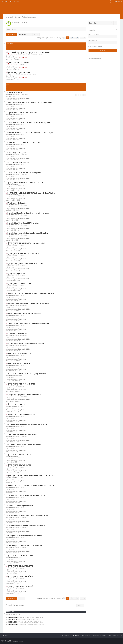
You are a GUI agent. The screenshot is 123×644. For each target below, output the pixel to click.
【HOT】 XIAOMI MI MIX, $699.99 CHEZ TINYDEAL (26, 183)
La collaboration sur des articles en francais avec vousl (27, 425)
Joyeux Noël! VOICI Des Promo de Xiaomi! (22, 113)
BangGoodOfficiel (13, 94)
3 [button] (73, 38)
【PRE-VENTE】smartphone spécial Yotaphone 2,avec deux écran (31, 293)
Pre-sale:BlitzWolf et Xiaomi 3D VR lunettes (23, 223)
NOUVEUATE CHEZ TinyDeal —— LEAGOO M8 (24, 143)
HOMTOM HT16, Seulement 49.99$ (20, 586)
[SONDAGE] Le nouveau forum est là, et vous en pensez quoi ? (30, 52)
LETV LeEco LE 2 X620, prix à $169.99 (21, 576)
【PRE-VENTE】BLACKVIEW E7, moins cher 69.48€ (26, 243)
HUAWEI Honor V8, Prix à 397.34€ (20, 283)
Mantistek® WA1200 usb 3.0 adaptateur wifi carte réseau (28, 304)
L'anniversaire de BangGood (17, 203)
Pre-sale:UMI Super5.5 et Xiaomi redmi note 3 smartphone (28, 213)
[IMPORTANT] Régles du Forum (19, 72)
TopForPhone (12, 54)
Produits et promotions (16, 93)
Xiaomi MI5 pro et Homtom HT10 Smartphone (24, 173)
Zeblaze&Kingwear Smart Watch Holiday (22, 435)
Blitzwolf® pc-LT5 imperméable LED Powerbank (25, 546)
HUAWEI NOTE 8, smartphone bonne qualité (23, 253)
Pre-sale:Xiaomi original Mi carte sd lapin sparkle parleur (28, 233)
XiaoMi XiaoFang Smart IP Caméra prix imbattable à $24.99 (29, 123)
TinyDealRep (12, 104)
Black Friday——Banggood (17, 153)
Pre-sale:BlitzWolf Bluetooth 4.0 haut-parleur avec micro (28, 516)
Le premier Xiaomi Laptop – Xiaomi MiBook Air (24, 445)
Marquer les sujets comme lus (46, 38)
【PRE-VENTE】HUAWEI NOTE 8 (19, 465)
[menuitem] (16, 1)
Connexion (92, 30)
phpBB (11, 640)
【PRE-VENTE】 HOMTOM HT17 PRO (21, 415)
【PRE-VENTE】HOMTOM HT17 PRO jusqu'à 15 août (27, 374)
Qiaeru (23, 642)
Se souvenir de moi (96, 47)
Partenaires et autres (17, 23)
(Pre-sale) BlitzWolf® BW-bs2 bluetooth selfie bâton (26, 526)
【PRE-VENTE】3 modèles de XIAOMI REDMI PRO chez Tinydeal (31, 485)
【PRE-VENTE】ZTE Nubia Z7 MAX (20, 556)
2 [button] (70, 38)
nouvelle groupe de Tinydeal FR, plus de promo (24, 314)
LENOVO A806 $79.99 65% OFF (19, 364)
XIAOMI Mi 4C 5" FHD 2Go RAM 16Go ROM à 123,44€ (26, 496)
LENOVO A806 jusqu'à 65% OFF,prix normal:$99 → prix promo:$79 (31, 475)
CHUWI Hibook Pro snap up (17, 273)
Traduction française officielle (10, 642)
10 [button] (81, 38)
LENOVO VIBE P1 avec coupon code (20, 354)
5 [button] (78, 38)
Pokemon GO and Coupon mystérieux (21, 506)
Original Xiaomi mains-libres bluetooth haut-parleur (26, 344)
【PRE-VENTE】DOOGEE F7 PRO (19, 455)
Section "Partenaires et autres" (18, 62)
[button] (65, 38)
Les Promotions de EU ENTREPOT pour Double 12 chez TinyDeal (31, 133)
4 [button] (75, 38)
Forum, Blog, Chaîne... (28, 54)
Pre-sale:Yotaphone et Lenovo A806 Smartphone (25, 263)
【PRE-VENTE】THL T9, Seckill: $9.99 (21, 384)
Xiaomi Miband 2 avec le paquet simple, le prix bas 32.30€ (28, 324)
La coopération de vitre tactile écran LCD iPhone (25, 536)
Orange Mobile (24, 74)
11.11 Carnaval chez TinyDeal (18, 163)
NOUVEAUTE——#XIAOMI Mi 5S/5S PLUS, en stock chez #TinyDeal (31, 193)
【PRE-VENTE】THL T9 (16, 404)
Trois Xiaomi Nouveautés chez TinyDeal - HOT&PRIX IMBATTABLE (31, 103)
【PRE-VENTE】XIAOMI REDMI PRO (20, 566)
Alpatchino (11, 74)
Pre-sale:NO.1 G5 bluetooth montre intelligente (24, 394)
